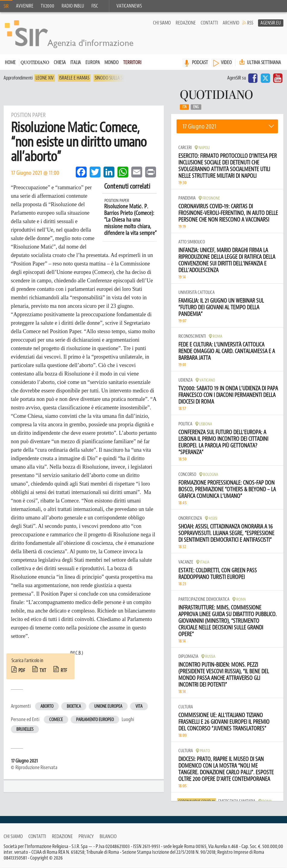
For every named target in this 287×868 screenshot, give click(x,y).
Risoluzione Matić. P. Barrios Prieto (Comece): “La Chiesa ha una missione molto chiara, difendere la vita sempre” (130, 220)
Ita (184, 107)
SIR (6, 6)
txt (43, 671)
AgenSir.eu (271, 23)
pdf (22, 671)
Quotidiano (35, 63)
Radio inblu (73, 6)
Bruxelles (25, 729)
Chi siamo (162, 23)
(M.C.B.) (77, 653)
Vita (139, 706)
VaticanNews (129, 6)
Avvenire (25, 6)
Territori (132, 63)
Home (10, 63)
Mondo (112, 63)
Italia (76, 63)
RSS (250, 23)
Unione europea (108, 706)
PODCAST (200, 63)
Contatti (209, 23)
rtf (64, 671)
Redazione (186, 23)
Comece (56, 720)
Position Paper (117, 201)
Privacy (86, 836)
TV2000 (48, 6)
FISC (95, 6)
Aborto (47, 706)
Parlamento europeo (95, 720)
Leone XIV (45, 78)
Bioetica (74, 706)
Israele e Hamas (74, 78)
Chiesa (60, 63)
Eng (196, 107)
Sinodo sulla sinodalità (118, 78)
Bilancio (108, 836)
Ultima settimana (260, 62)
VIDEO (226, 63)
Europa (93, 63)
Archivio (231, 23)
